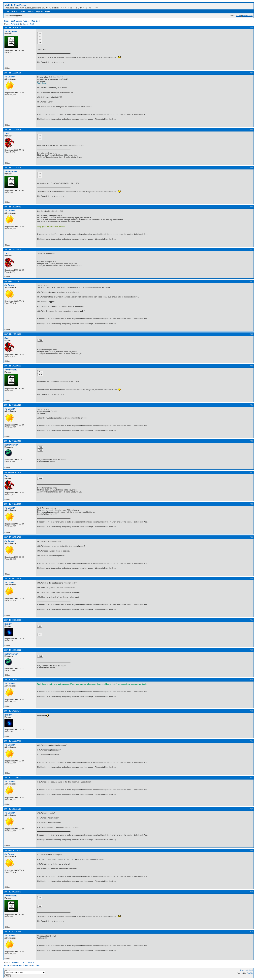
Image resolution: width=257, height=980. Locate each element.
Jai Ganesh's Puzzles (20, 21)
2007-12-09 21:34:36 (13, 620)
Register (39, 11)
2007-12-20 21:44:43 (13, 892)
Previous (14, 24)
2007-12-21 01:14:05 (13, 932)
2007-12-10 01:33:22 (13, 650)
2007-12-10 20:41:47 (13, 711)
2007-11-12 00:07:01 (13, 207)
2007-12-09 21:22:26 (13, 579)
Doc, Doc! (36, 21)
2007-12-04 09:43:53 (13, 441)
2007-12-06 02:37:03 (13, 537)
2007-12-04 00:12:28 (13, 405)
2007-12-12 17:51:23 (13, 809)
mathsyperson (11, 445)
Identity (8, 624)
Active (238, 16)
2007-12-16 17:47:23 (13, 850)
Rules (23, 11)
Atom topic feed (246, 970)
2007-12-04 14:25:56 (13, 472)
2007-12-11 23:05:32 (13, 778)
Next (32, 24)
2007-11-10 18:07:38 (13, 28)
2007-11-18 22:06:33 (13, 366)
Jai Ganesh (10, 77)
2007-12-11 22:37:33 (13, 741)
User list (15, 11)
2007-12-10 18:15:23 (13, 680)
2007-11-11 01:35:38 (13, 73)
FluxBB (250, 973)
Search (31, 11)
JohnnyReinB (11, 32)
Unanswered (247, 16)
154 (28, 24)
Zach (7, 134)
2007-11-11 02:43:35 (13, 130)
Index (7, 11)
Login (48, 11)
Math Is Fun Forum (16, 5)
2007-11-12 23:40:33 (13, 334)
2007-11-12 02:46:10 (13, 250)
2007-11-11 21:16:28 (13, 168)
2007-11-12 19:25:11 (13, 281)
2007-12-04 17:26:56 (13, 504)
